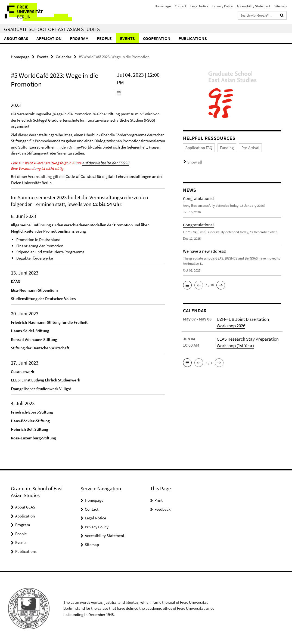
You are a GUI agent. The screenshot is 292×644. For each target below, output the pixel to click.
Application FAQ (197, 147)
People (104, 38)
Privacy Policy (223, 6)
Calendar (63, 56)
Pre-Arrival (244, 147)
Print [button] (159, 499)
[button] (187, 283)
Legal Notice (199, 6)
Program (79, 38)
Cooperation (157, 38)
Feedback (162, 508)
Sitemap (280, 6)
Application (49, 38)
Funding (222, 147)
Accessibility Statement (254, 6)
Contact (181, 6)
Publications (193, 38)
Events (127, 38)
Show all (194, 160)
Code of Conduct (80, 175)
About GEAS (16, 38)
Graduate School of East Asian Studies (52, 29)
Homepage (163, 6)
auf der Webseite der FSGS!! (104, 162)
